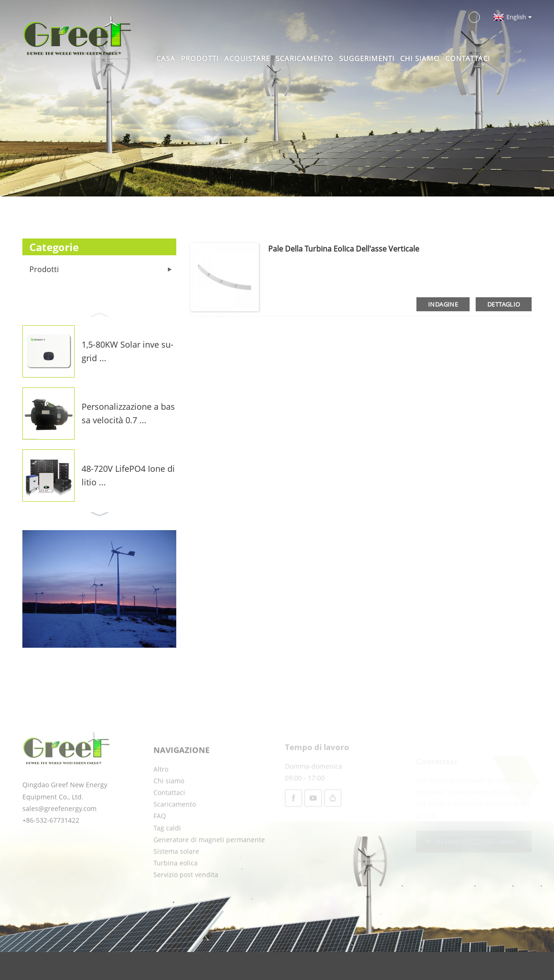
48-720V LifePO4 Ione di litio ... (128, 475)
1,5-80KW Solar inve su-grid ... (128, 351)
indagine (443, 304)
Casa (166, 58)
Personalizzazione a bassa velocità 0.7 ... (128, 413)
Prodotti (200, 58)
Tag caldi (167, 850)
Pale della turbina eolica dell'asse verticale (344, 249)
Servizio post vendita (186, 897)
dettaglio (504, 304)
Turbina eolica (176, 885)
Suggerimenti (367, 58)
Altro (161, 792)
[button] (99, 314)
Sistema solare (176, 874)
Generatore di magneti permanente (209, 862)
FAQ (160, 838)
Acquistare (247, 58)
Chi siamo (420, 58)
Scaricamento (305, 58)
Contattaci (468, 58)
